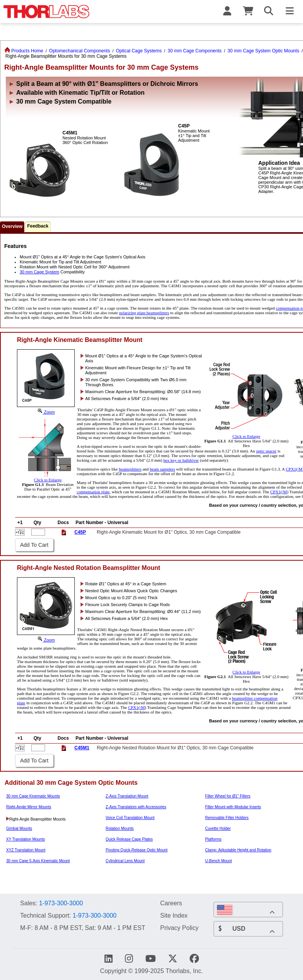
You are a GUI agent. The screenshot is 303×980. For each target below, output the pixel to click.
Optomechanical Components (79, 51)
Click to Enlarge (246, 434)
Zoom (46, 412)
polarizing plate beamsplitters (144, 313)
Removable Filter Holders (227, 818)
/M (300, 469)
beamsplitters (130, 469)
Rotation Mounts (120, 828)
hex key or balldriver (181, 460)
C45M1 (82, 748)
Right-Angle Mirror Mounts (29, 807)
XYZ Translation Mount (26, 850)
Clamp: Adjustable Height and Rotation (238, 850)
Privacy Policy (179, 928)
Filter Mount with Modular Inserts (233, 807)
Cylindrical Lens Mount (125, 861)
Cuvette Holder (218, 828)
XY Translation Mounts (25, 839)
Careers (171, 903)
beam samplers (162, 469)
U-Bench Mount (218, 861)
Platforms (213, 839)
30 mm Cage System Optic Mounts (263, 51)
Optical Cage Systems (139, 51)
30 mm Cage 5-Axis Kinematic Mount (38, 861)
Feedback (38, 226)
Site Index (174, 915)
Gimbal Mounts (19, 828)
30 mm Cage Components (195, 51)
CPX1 (291, 469)
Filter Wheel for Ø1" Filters (228, 796)
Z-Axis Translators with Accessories (136, 807)
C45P (80, 532)
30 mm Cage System (40, 272)
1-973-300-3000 (61, 903)
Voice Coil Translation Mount (130, 818)
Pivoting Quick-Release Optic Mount (137, 850)
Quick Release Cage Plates (129, 839)
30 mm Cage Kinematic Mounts (33, 796)
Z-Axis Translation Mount (127, 796)
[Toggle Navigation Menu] (290, 12)
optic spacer (266, 451)
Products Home (24, 51)
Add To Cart (34, 545)
